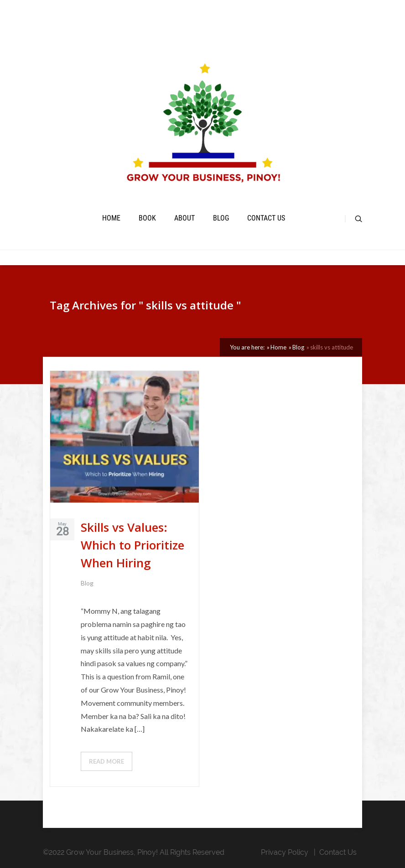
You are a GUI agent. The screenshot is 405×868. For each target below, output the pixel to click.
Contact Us (266, 218)
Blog (221, 218)
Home (111, 218)
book (147, 218)
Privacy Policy (285, 852)
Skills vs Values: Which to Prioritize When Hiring (132, 545)
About (184, 218)
